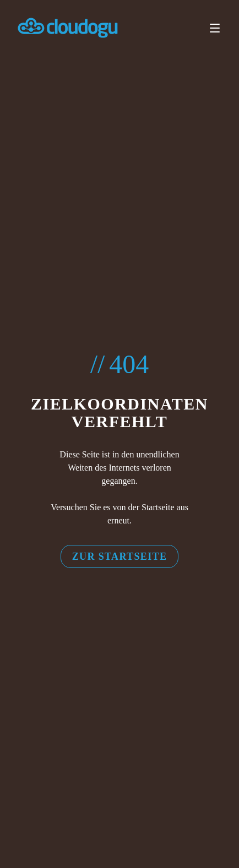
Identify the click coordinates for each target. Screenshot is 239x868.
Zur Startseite (120, 556)
